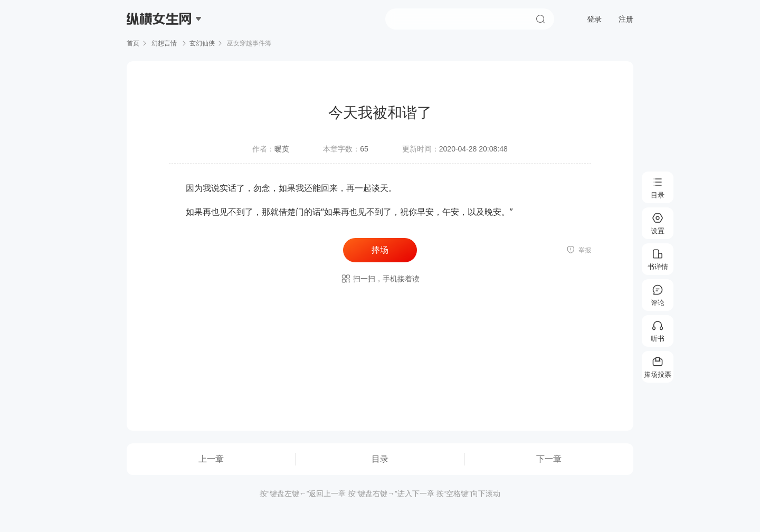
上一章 (211, 459)
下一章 (549, 459)
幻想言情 (164, 43)
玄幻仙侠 (202, 43)
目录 (380, 459)
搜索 (540, 19)
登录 (594, 19)
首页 (133, 43)
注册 (626, 19)
